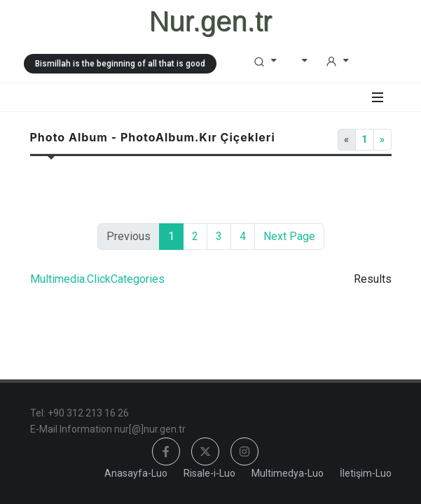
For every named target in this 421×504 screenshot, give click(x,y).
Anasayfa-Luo (136, 473)
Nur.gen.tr (211, 21)
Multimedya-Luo (288, 473)
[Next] (382, 140)
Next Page (289, 236)
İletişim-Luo (366, 473)
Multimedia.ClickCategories (97, 279)
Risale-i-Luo (209, 473)
